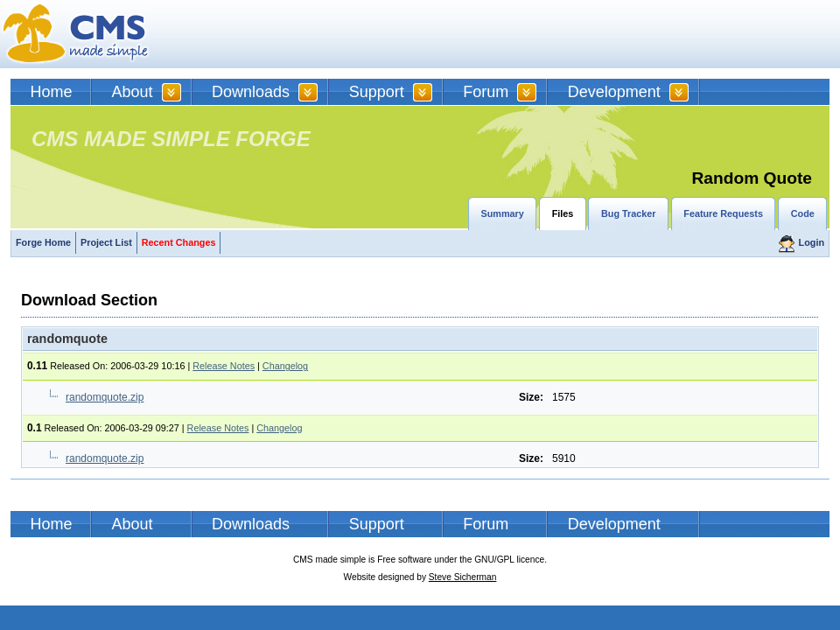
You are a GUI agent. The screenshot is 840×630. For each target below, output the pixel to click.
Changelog (285, 366)
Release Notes (224, 366)
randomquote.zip (105, 397)
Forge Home (43, 242)
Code (803, 213)
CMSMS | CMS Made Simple (76, 34)
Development (614, 92)
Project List (106, 242)
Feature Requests (723, 213)
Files (563, 213)
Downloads (251, 92)
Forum (486, 92)
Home (52, 92)
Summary (503, 213)
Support (377, 92)
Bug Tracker (628, 213)
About (133, 92)
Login (812, 242)
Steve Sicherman (463, 577)
